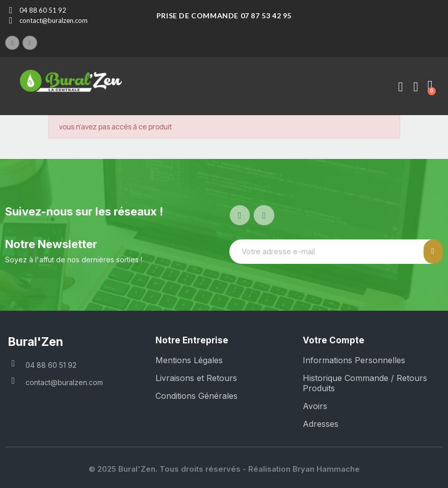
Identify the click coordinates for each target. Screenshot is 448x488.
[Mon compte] (401, 87)
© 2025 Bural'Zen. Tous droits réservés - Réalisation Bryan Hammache (224, 469)
